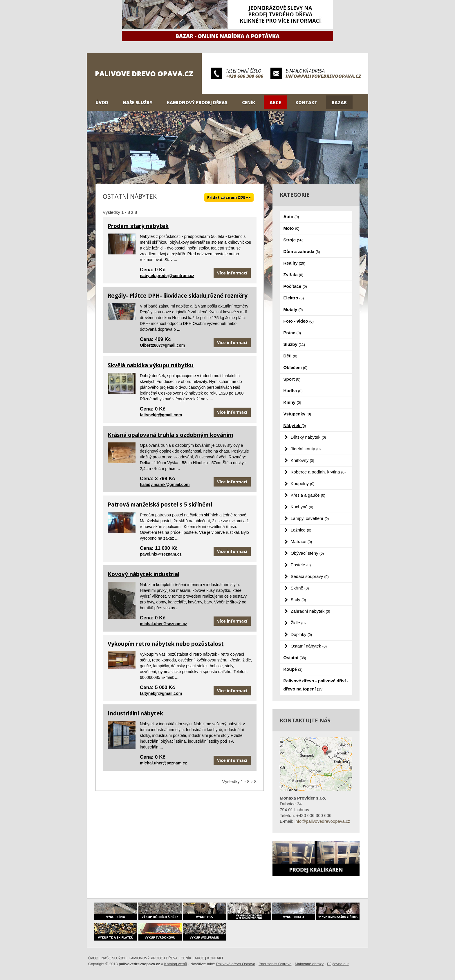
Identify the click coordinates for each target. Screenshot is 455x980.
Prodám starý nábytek (138, 226)
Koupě (293, 669)
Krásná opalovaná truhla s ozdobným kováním (170, 435)
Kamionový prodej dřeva (197, 102)
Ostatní (295, 658)
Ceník (249, 102)
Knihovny (303, 460)
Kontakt (306, 102)
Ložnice (301, 530)
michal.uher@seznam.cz (163, 624)
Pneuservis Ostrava (275, 964)
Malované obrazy (309, 964)
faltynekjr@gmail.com (161, 415)
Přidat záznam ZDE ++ (229, 197)
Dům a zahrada (302, 251)
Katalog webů (176, 964)
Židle (298, 623)
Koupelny (303, 483)
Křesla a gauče (308, 495)
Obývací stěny (307, 553)
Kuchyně (302, 507)
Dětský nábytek (308, 437)
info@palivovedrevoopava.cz (323, 76)
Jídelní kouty (306, 449)
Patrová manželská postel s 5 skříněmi (160, 505)
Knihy (292, 402)
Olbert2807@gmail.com (162, 345)
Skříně (300, 588)
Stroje (294, 240)
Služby (294, 344)
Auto (291, 217)
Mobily (293, 309)
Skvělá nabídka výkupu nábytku (151, 365)
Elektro (294, 298)
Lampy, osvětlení (310, 518)
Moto (291, 228)
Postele (301, 565)
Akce (275, 102)
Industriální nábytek (135, 713)
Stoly (298, 600)
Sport (292, 379)
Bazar (339, 102)
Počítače (295, 286)
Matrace (301, 541)
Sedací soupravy (310, 576)
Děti (290, 356)
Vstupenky (297, 414)
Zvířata (294, 275)
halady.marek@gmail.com (165, 484)
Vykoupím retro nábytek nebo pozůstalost (166, 644)
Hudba (293, 391)
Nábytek (295, 425)
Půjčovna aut (338, 964)
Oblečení (296, 367)
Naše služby (138, 102)
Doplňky (301, 634)
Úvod (102, 102)
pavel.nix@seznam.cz (161, 554)
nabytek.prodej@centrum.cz (167, 276)
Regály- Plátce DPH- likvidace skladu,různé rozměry (178, 296)
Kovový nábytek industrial (143, 574)
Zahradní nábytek (310, 611)
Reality (295, 263)
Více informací (232, 273)
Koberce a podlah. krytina (318, 472)
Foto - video (299, 321)
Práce (292, 333)
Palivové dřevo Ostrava (236, 964)
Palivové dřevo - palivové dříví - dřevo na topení (316, 685)
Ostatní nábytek (309, 646)
